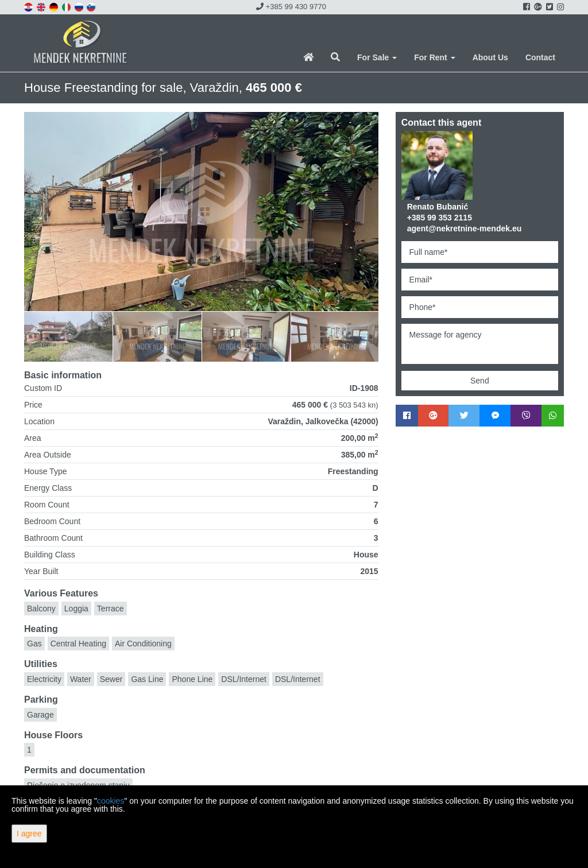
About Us (490, 57)
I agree (29, 834)
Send (480, 381)
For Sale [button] (377, 57)
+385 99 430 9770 (291, 7)
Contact (540, 57)
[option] (69, 336)
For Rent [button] (434, 57)
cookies (111, 801)
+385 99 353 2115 (440, 218)
